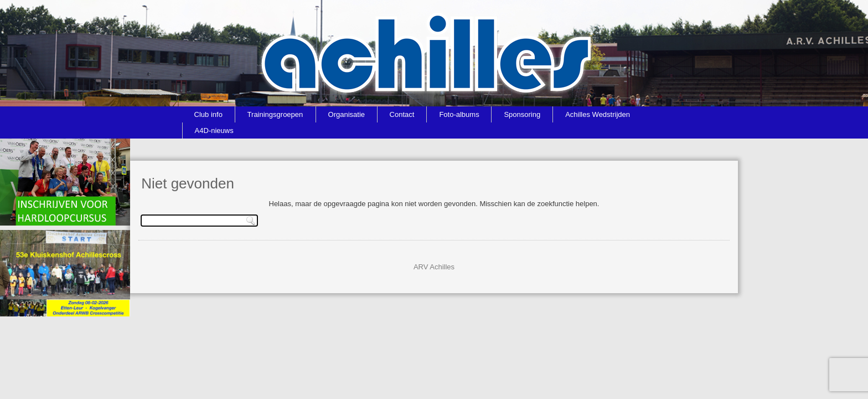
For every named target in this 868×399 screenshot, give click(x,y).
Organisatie (347, 114)
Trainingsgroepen (275, 114)
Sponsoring (522, 114)
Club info (208, 114)
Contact (402, 114)
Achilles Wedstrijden (598, 114)
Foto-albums (459, 114)
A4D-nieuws (214, 131)
